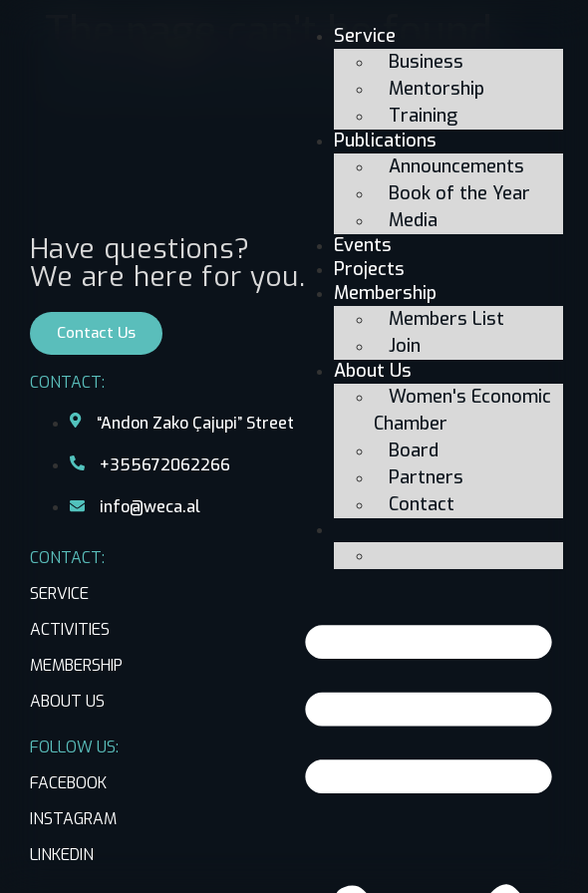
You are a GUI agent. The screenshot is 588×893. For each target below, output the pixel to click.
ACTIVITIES (70, 629)
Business (426, 62)
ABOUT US (67, 701)
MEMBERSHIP (76, 665)
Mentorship (437, 89)
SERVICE (59, 594)
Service (365, 36)
